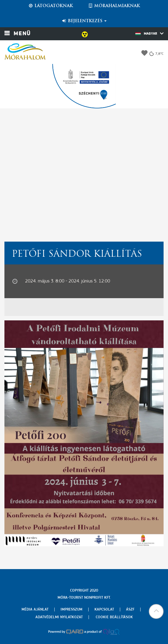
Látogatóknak (50, 6)
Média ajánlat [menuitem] (35, 610)
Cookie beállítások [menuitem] (114, 617)
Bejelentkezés (84, 21)
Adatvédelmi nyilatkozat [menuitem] (59, 617)
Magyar (149, 33)
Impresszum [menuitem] (71, 610)
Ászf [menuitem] (130, 610)
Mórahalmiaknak (114, 6)
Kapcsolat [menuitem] (104, 610)
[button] (156, 611)
